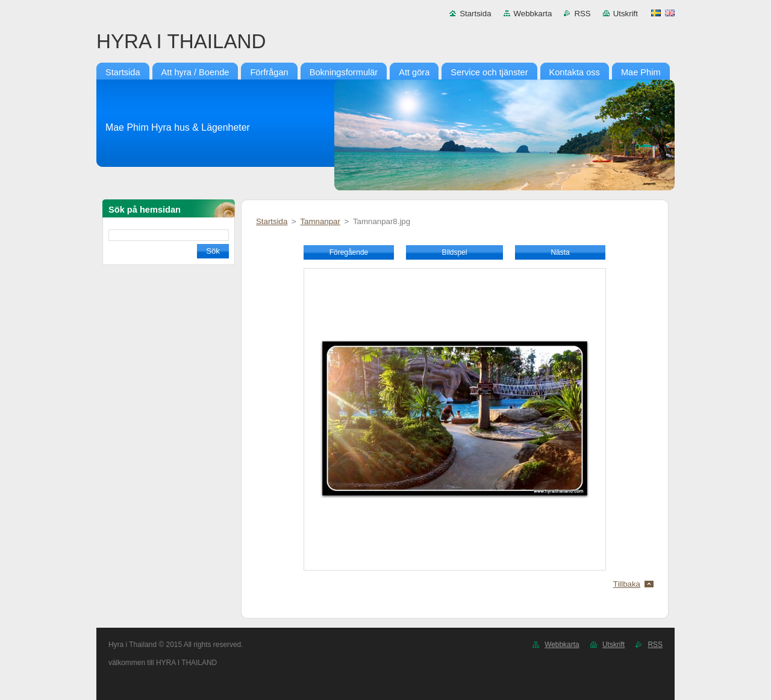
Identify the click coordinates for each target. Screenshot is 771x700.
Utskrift (626, 14)
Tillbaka (627, 584)
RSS (582, 14)
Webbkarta (533, 14)
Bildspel (455, 252)
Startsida (475, 14)
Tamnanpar (320, 221)
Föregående (349, 252)
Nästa (560, 252)
